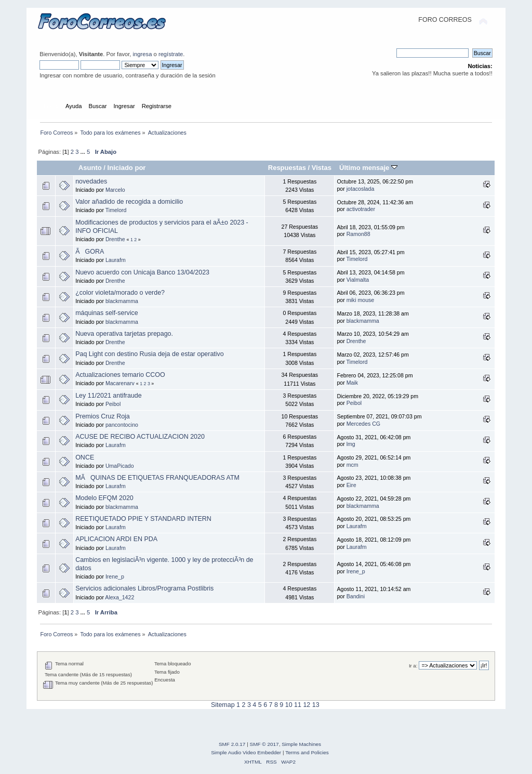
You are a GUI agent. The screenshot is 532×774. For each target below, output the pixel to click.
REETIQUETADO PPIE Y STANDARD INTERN (143, 519)
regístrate (171, 54)
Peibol (113, 404)
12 (307, 705)
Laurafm (116, 260)
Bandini (356, 596)
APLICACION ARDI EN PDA (116, 539)
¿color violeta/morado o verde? (120, 293)
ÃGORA (90, 252)
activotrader (361, 209)
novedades (91, 181)
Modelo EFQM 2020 (104, 498)
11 (298, 705)
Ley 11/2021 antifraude (109, 396)
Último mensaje (368, 168)
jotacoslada (361, 189)
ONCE (85, 457)
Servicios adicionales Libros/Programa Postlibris (144, 588)
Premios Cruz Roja (103, 416)
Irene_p (115, 576)
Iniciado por (127, 168)
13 (316, 705)
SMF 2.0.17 (232, 744)
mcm (353, 465)
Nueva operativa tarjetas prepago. (124, 334)
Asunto (90, 168)
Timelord (116, 210)
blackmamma (122, 301)
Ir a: (413, 666)
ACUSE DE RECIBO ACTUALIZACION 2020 (140, 437)
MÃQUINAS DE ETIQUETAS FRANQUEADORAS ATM (157, 478)
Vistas (322, 168)
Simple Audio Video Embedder (246, 752)
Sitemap (223, 705)
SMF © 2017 (264, 744)
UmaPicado (120, 466)
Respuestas (287, 168)
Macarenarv (120, 383)
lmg (351, 444)
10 (289, 705)
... (84, 152)
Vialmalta (358, 280)
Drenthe (115, 239)
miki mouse (361, 300)
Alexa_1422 (119, 597)
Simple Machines (301, 744)
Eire (351, 485)
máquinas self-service (107, 313)
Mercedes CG (363, 424)
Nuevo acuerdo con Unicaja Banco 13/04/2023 (142, 272)
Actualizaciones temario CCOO (120, 375)
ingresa (143, 54)
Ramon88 (358, 234)
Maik (352, 383)
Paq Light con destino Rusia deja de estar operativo (150, 354)
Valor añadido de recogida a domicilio (129, 202)
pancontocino (122, 425)
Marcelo (115, 190)
